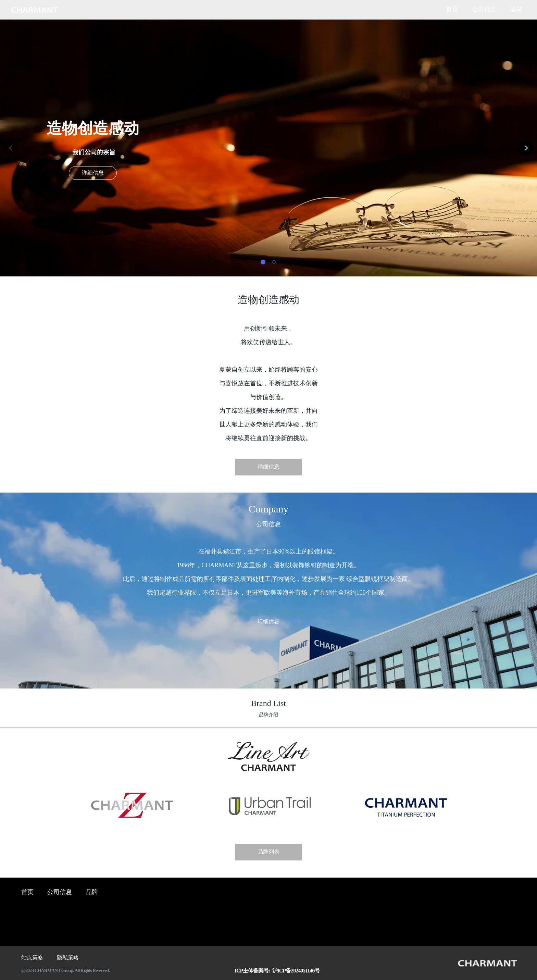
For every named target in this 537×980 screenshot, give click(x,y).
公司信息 (484, 10)
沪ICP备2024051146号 (295, 971)
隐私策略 (68, 958)
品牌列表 (268, 852)
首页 (452, 10)
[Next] (526, 148)
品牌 (516, 10)
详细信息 (93, 173)
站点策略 (32, 958)
